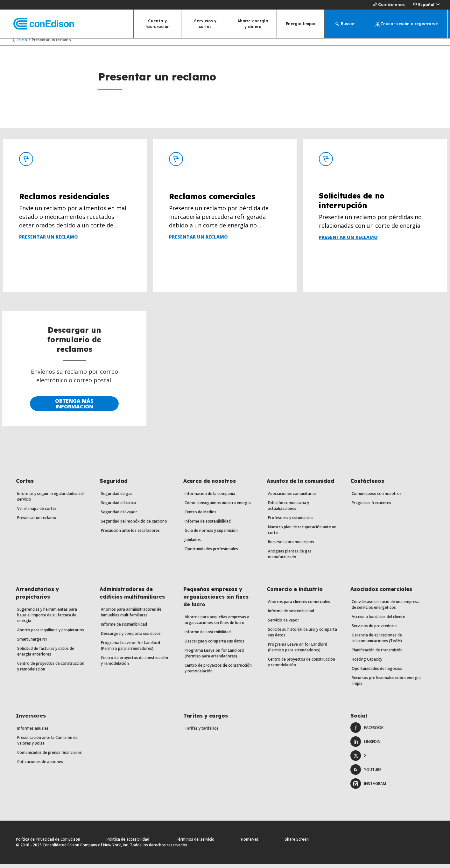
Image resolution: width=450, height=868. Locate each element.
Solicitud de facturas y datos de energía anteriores (46, 655)
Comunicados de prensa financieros (49, 757)
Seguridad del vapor (119, 516)
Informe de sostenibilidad (208, 525)
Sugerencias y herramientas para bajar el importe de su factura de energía (47, 619)
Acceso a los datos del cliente (378, 621)
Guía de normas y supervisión (211, 535)
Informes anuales (33, 732)
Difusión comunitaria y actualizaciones (288, 510)
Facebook (367, 732)
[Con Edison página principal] (38, 24)
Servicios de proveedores (375, 630)
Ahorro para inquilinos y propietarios (51, 634)
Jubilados (193, 544)
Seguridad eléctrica (118, 507)
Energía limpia (301, 24)
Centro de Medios (200, 516)
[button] (426, 5)
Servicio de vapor (284, 624)
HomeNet (250, 843)
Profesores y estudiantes (291, 522)
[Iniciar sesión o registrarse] (407, 24)
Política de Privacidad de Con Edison (48, 843)
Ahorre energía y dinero (253, 24)
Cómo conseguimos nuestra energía (218, 507)
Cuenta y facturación (158, 24)
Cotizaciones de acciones (40, 766)
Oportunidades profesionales (211, 553)
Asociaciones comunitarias (292, 498)
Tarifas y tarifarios (202, 732)
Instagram (368, 788)
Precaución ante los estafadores (130, 535)
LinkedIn (366, 746)
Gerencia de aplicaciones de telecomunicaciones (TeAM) (377, 642)
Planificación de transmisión (377, 654)
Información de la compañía (210, 498)
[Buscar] (345, 24)
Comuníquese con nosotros (377, 498)
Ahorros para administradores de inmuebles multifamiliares (131, 616)
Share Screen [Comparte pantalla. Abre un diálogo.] (297, 843)
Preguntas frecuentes (371, 507)
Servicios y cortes (205, 24)
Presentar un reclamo (37, 522)
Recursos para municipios (291, 546)
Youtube (366, 774)
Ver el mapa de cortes (37, 513)
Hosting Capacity (367, 663)
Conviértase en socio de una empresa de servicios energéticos (386, 609)
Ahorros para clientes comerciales (299, 606)
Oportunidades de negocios (377, 673)
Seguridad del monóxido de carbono (134, 525)
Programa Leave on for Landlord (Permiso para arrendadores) (130, 650)
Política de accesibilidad (128, 843)
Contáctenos (388, 5)
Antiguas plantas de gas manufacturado (290, 558)
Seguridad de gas (117, 498)
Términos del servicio (195, 843)
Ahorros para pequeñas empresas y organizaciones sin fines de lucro (217, 624)
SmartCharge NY (32, 643)
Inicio (18, 44)
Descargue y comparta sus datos (131, 638)
